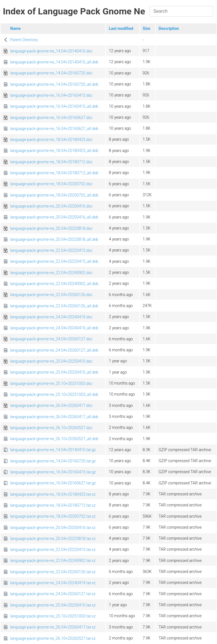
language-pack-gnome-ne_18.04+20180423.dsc (51, 140)
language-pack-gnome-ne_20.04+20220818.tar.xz (53, 539)
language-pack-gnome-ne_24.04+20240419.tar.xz (53, 583)
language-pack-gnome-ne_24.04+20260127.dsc (51, 339)
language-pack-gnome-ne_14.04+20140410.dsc (51, 51)
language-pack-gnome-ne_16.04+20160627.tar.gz (53, 483)
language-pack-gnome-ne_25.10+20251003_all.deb (54, 394)
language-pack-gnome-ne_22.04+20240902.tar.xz (53, 561)
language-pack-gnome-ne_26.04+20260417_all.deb (54, 417)
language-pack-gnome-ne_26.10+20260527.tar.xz (53, 638)
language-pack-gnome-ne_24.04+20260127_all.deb (54, 350)
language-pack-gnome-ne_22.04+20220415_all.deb (54, 261)
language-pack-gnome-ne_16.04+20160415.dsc (51, 95)
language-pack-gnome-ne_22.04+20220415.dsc (51, 250)
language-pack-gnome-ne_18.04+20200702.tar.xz (53, 516)
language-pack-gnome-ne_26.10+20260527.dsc (51, 428)
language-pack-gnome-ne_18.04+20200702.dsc (51, 184)
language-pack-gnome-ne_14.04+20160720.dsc (51, 73)
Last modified (121, 28)
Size (147, 28)
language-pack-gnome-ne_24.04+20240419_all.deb (54, 328)
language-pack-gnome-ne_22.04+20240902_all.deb (54, 284)
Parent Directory (24, 40)
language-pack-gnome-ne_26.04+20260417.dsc (51, 405)
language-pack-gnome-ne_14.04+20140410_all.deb (54, 62)
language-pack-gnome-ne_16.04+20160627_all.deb (54, 129)
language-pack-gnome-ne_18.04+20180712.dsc (51, 162)
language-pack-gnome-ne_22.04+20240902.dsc (51, 273)
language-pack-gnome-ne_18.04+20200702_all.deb (54, 195)
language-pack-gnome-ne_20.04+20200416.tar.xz (53, 528)
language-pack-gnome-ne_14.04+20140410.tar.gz (53, 450)
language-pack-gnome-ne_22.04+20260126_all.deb (54, 306)
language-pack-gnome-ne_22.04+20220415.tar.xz (53, 550)
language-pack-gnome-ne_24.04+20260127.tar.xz (53, 594)
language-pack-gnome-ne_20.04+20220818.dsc (51, 228)
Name (15, 28)
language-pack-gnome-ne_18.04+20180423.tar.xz (53, 494)
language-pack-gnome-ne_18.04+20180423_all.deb (54, 151)
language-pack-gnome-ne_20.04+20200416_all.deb (54, 217)
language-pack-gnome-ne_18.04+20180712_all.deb (54, 173)
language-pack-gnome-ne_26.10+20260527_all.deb (54, 439)
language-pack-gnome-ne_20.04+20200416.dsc (51, 206)
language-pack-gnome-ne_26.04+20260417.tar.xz (53, 627)
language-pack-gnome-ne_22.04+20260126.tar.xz (53, 572)
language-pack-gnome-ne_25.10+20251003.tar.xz (53, 616)
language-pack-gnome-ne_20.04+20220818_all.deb (54, 239)
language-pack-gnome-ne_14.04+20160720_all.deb (54, 84)
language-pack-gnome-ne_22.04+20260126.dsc (51, 295)
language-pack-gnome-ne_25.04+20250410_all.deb (54, 372)
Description (169, 28)
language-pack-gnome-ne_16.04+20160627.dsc (51, 118)
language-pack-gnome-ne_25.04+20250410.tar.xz (53, 605)
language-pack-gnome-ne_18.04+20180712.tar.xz (53, 505)
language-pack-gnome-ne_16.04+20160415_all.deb (54, 106)
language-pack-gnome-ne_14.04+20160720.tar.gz (53, 461)
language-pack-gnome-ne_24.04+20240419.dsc (51, 317)
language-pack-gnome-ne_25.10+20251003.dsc (51, 383)
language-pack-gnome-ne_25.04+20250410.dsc (51, 361)
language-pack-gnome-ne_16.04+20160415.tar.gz (53, 472)
